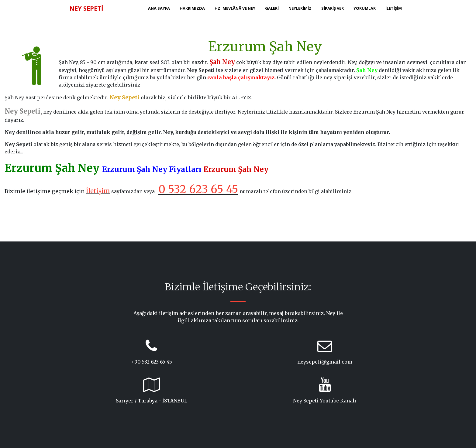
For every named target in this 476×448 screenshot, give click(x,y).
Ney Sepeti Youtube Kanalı (325, 401)
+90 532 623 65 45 (152, 362)
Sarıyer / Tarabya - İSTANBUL (152, 401)
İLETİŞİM (394, 8)
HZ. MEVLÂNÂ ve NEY (235, 8)
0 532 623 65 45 (198, 189)
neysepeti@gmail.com (325, 362)
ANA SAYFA (159, 8)
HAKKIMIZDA (192, 8)
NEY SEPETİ (86, 8)
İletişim (98, 191)
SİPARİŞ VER (333, 8)
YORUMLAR (365, 8)
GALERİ (272, 8)
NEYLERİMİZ (300, 8)
